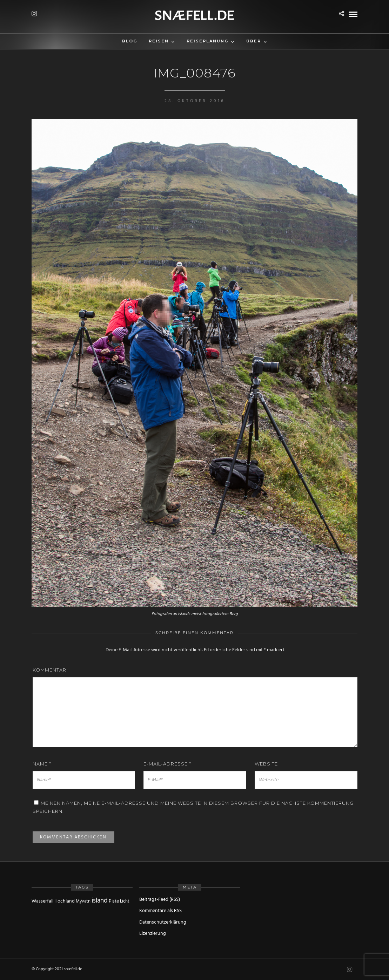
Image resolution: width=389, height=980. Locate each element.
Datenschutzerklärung (163, 922)
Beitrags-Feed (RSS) (160, 900)
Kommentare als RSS (160, 911)
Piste (114, 901)
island (100, 901)
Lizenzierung (153, 934)
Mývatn (83, 901)
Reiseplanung (207, 41)
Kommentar (49, 670)
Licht (125, 901)
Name (42, 764)
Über (254, 41)
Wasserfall (42, 901)
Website (266, 764)
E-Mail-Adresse (167, 764)
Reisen (159, 41)
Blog (130, 41)
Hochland (65, 901)
